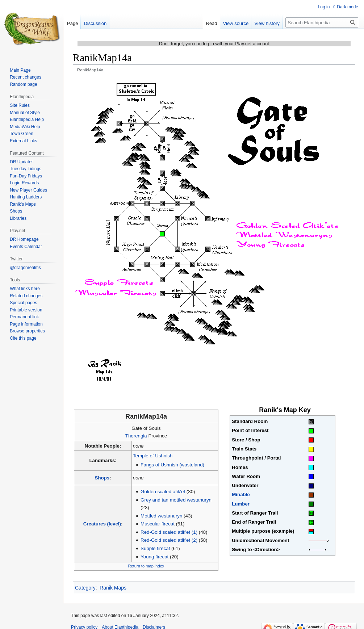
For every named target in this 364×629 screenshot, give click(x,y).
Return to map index (146, 566)
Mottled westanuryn (161, 516)
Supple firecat (155, 548)
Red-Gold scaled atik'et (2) (169, 540)
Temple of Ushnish (153, 456)
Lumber (241, 504)
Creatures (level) (102, 524)
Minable (241, 494)
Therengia (136, 436)
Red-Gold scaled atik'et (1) (169, 532)
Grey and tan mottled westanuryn (176, 500)
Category (85, 588)
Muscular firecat (158, 524)
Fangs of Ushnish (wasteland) (172, 465)
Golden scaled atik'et (163, 492)
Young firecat (154, 557)
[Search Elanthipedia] (322, 22)
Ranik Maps (113, 588)
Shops (102, 478)
